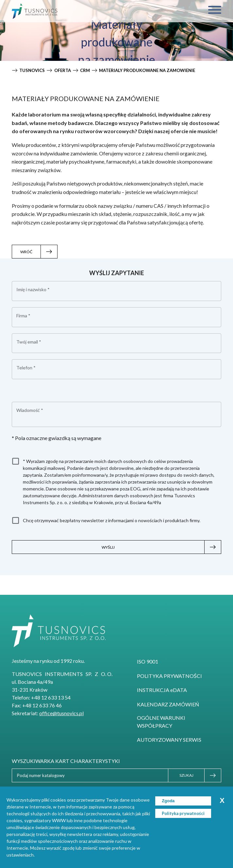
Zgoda (168, 801)
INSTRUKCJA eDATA (162, 690)
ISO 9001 (148, 661)
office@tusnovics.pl (61, 713)
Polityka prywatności (169, 676)
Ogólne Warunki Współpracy (161, 722)
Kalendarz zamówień (168, 704)
